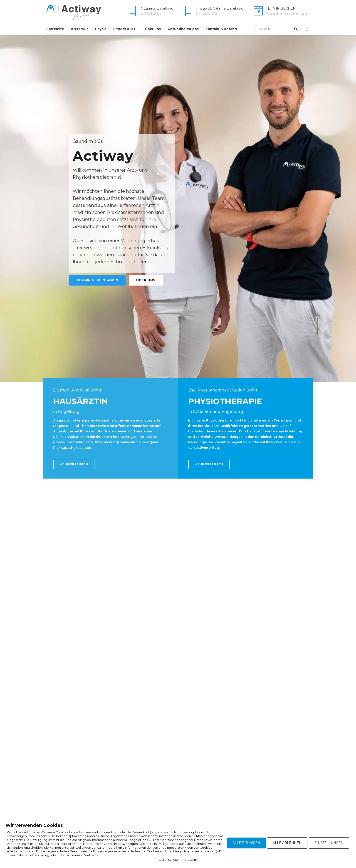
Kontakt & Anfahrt (221, 29)
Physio (101, 29)
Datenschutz (168, 860)
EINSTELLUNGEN (329, 843)
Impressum (189, 860)
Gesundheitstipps (183, 29)
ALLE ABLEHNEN (287, 843)
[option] (178, 209)
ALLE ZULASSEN (246, 843)
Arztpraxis (80, 29)
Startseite (55, 29)
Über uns (153, 29)
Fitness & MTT (126, 29)
